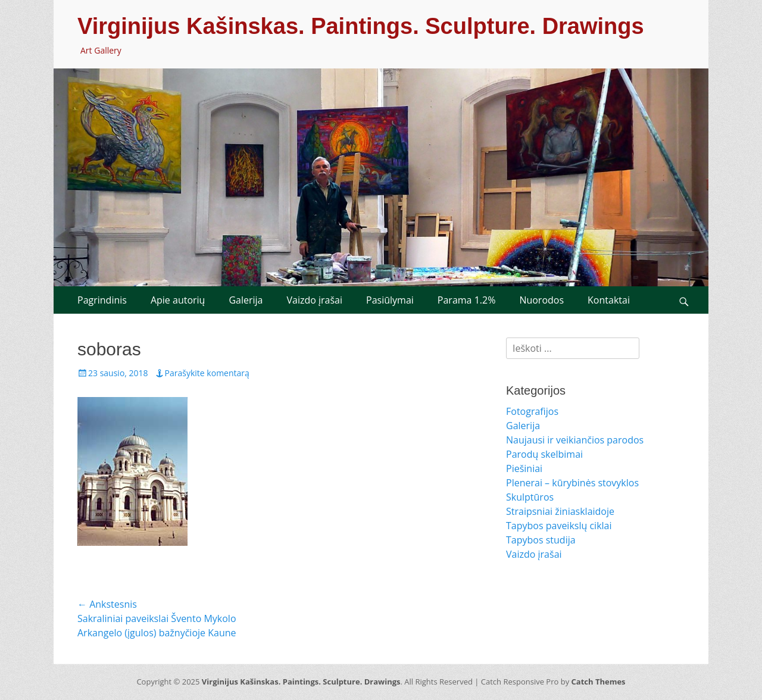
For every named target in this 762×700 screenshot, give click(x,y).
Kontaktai (609, 300)
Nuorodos (541, 300)
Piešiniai (524, 468)
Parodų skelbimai (544, 454)
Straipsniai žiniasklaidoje (560, 511)
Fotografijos (532, 411)
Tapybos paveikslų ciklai (559, 526)
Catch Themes (599, 682)
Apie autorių (178, 300)
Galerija (246, 300)
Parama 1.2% (467, 300)
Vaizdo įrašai (314, 300)
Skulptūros (530, 497)
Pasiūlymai (390, 300)
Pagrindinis (102, 300)
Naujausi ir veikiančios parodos (575, 440)
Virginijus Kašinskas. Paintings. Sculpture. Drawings (361, 26)
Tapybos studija (541, 540)
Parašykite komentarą (207, 373)
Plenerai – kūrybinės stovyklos (572, 483)
